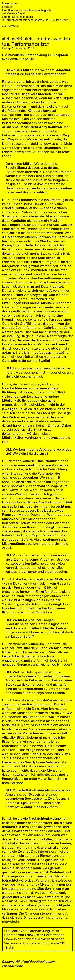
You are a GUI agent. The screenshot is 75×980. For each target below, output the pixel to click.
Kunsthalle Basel (37, 939)
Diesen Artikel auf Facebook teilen (28, 962)
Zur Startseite (10, 26)
